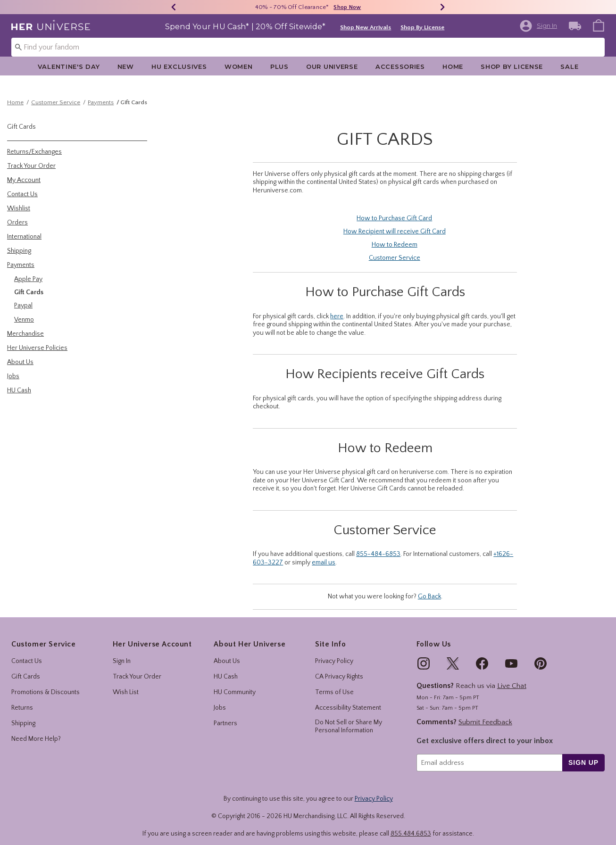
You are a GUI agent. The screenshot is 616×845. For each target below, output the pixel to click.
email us (324, 554)
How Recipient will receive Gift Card (395, 223)
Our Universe (332, 66)
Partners (225, 715)
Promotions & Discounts (46, 684)
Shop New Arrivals (366, 27)
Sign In (122, 653)
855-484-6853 (378, 546)
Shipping (23, 715)
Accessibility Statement (348, 700)
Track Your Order (137, 669)
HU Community (235, 684)
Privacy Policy (334, 653)
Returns (22, 700)
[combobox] (308, 47)
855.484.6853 (411, 825)
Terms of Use (334, 684)
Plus (279, 66)
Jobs (220, 700)
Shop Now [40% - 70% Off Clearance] (347, 7)
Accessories (400, 66)
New (126, 66)
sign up (583, 754)
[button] (538, 26)
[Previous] (174, 7)
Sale (569, 66)
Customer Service (56, 94)
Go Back (429, 588)
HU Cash (226, 669)
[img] (424, 655)
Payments (101, 94)
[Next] (442, 7)
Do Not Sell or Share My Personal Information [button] (349, 718)
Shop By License (422, 27)
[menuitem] (599, 25)
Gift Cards (134, 94)
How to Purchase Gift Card (394, 210)
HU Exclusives (179, 66)
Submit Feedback (485, 714)
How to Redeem (395, 236)
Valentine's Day (69, 66)
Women (239, 66)
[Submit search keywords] (18, 47)
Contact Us (27, 653)
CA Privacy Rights (339, 669)
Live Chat (512, 678)
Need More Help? (36, 731)
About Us (227, 653)
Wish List (126, 684)
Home (453, 66)
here (337, 308)
